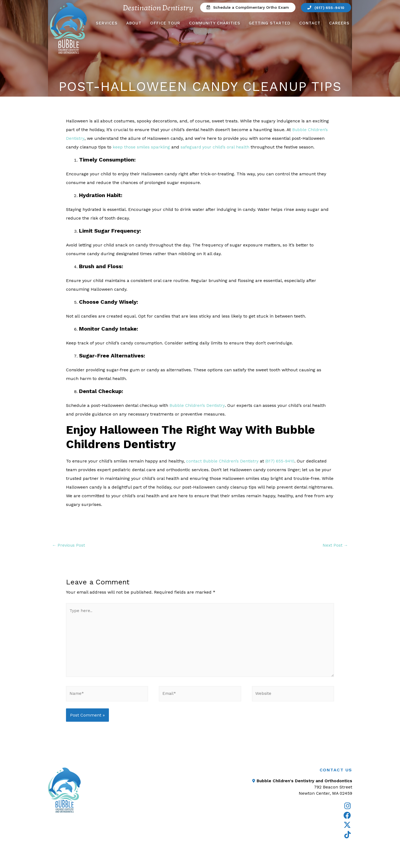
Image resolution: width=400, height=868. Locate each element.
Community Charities (215, 23)
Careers (339, 23)
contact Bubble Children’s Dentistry (223, 461)
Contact (310, 23)
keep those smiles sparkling (142, 147)
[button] (246, 8)
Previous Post (69, 545)
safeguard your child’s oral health (217, 147)
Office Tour (165, 23)
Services (107, 23)
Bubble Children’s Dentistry (198, 405)
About (134, 23)
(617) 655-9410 (282, 461)
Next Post (335, 545)
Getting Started (270, 23)
